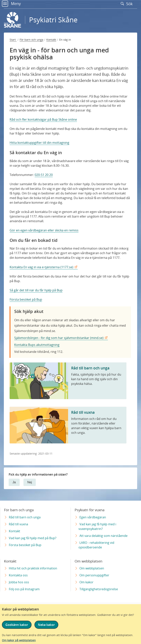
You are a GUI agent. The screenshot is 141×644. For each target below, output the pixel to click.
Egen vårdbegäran (93, 517)
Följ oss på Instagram (24, 589)
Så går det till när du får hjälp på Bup (36, 290)
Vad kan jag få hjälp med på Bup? (33, 538)
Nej (30, 482)
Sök (128, 4)
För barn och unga (31, 40)
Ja (14, 482)
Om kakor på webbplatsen (19, 640)
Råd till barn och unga (90, 368)
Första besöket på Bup (26, 299)
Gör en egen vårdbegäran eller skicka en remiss (44, 230)
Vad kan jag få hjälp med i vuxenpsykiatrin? (97, 526)
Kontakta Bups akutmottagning (37, 345)
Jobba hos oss (19, 582)
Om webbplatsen (92, 568)
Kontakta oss (18, 575)
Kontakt (51, 40)
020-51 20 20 (44, 175)
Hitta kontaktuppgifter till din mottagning (39, 143)
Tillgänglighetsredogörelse (99, 589)
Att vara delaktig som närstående (103, 536)
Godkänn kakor (17, 625)
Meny (11, 4)
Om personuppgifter (94, 575)
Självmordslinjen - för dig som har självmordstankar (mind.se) (59, 338)
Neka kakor (46, 625)
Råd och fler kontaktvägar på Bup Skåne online (43, 119)
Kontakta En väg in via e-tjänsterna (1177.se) (41, 267)
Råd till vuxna (83, 412)
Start (13, 40)
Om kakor (86, 582)
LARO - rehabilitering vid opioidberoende (96, 545)
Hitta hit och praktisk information (33, 568)
